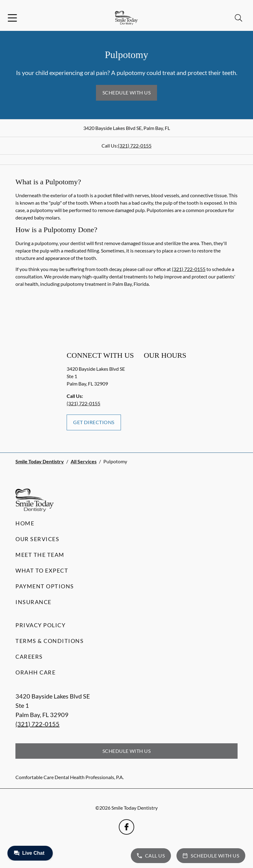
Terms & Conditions (50, 641)
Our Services (37, 539)
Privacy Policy (40, 625)
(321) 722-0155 (135, 146)
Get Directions (94, 422)
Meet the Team (40, 555)
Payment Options (45, 586)
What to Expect (42, 570)
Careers (29, 657)
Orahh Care (35, 672)
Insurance (33, 602)
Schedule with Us (127, 92)
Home (25, 523)
